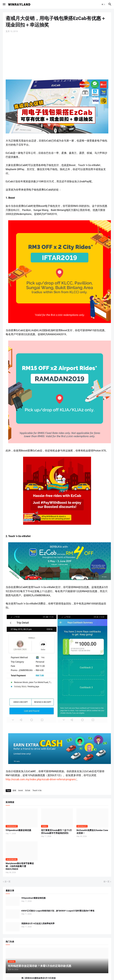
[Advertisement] (57, 56)
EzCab (28, 790)
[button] (4, 4)
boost (21, 790)
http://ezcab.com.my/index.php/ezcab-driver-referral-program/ (41, 779)
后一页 (8, 882)
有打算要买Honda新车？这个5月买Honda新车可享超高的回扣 (56, 832)
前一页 (106, 882)
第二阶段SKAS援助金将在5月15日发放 (39, 978)
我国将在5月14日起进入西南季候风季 (38, 923)
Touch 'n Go (37, 790)
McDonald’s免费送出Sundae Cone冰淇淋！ (92, 832)
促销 (14, 790)
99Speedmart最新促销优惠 (18, 830)
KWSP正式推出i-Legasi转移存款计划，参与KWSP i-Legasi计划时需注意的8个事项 (58, 911)
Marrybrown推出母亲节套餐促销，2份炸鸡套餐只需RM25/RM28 (20, 866)
